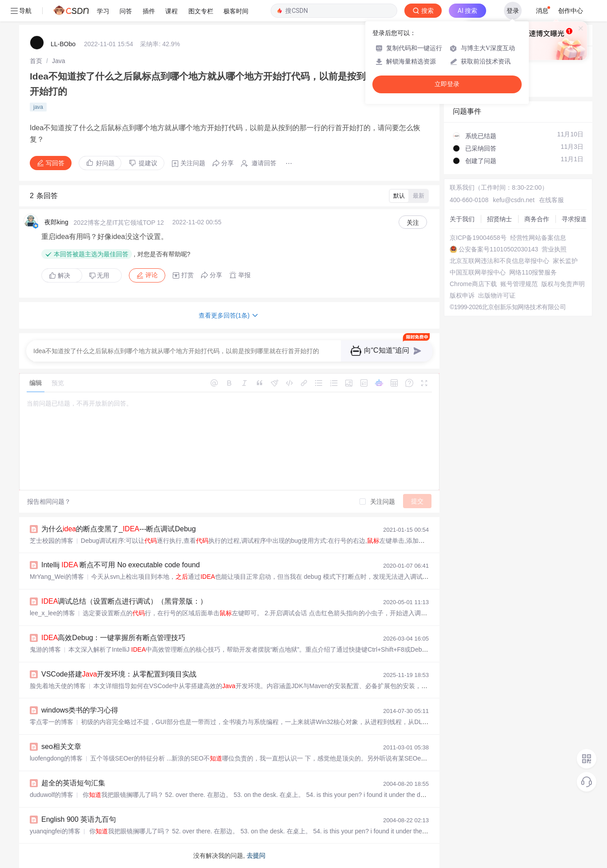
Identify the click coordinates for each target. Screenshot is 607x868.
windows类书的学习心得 (80, 710)
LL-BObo (63, 44)
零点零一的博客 (52, 722)
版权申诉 (462, 295)
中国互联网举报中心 (478, 272)
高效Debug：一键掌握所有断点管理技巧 (114, 638)
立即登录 (447, 84)
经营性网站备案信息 (538, 238)
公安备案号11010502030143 (498, 249)
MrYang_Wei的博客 (57, 577)
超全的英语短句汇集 (73, 783)
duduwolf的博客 (52, 795)
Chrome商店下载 (473, 284)
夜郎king (56, 222)
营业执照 (554, 249)
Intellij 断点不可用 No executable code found (121, 565)
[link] (36, 61)
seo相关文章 (61, 747)
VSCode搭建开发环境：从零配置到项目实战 (119, 674)
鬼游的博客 (45, 649)
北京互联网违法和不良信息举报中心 (499, 261)
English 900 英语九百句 (79, 819)
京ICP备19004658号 (478, 238)
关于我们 (462, 219)
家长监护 (565, 261)
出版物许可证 (497, 295)
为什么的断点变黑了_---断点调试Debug (119, 529)
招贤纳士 (499, 219)
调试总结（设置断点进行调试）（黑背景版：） (124, 601)
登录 (513, 11)
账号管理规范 (519, 284)
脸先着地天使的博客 (58, 686)
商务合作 (537, 219)
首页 (36, 61)
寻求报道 (574, 219)
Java (59, 61)
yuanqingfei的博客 (55, 831)
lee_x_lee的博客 (52, 613)
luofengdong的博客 (56, 758)
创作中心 (571, 11)
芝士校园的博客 (52, 541)
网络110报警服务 (533, 272)
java (38, 107)
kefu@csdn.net (514, 200)
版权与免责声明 (563, 284)
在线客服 (551, 200)
